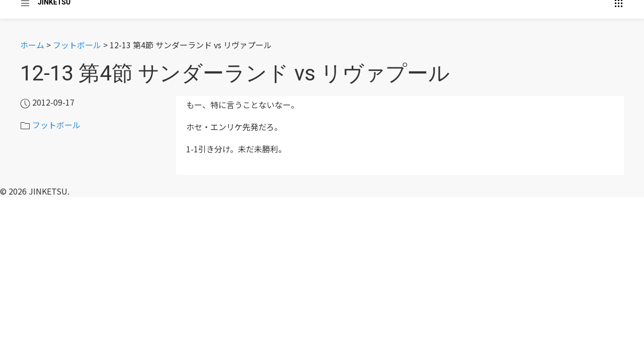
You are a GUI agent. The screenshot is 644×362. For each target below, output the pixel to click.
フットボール (77, 45)
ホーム (32, 45)
